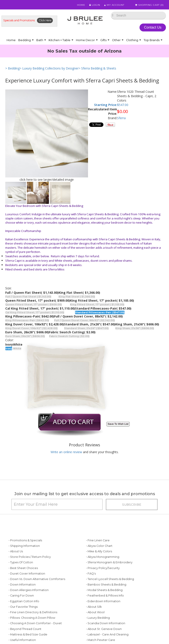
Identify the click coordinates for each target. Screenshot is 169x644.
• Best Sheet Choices (23, 568)
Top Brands (153, 40)
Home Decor (87, 40)
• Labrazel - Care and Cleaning (107, 634)
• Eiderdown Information (103, 601)
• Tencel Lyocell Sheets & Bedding (110, 579)
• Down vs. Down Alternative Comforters (37, 579)
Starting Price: (106, 105)
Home (81, 5)
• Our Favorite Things (23, 607)
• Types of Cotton (21, 562)
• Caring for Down (21, 596)
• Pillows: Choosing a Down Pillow (32, 618)
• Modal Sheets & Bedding (104, 590)
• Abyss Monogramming (103, 557)
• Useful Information (22, 640)
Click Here (45, 20)
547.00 (124, 105)
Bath (41, 40)
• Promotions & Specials (25, 540)
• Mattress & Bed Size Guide (28, 634)
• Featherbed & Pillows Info (105, 596)
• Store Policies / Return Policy (30, 557)
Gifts (105, 40)
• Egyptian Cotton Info (24, 601)
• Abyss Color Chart (99, 546)
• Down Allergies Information (29, 590)
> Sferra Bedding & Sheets (97, 68)
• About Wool (95, 612)
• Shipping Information (24, 546)
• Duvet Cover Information (27, 574)
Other (118, 40)
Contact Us (153, 27)
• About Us (16, 551)
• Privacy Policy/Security (103, 568)
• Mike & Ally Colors (99, 551)
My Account (114, 5)
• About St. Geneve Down (104, 629)
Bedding (26, 40)
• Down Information (22, 585)
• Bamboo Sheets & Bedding (106, 585)
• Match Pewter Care (101, 640)
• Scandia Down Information (106, 623)
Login (94, 5)
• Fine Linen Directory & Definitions (33, 612)
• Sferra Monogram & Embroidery (109, 562)
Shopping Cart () (149, 5)
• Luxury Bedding (98, 618)
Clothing (134, 40)
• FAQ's (91, 574)
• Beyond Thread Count (25, 629)
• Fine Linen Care (98, 540)
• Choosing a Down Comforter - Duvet (35, 623)
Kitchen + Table (61, 40)
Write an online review (66, 452)
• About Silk (94, 607)
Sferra (121, 118)
